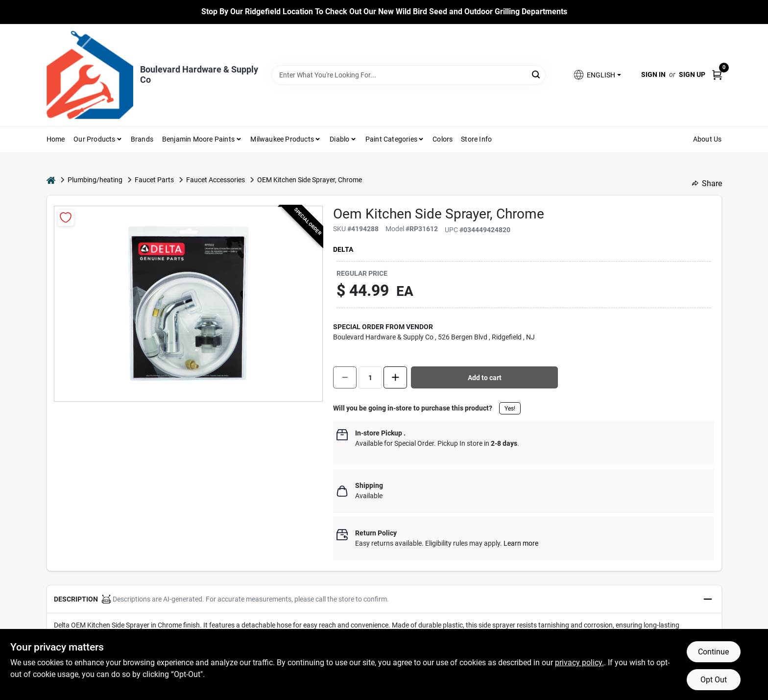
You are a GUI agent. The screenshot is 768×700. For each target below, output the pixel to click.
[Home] (51, 180)
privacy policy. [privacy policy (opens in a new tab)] (579, 663)
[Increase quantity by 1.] (395, 377)
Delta (343, 249)
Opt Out (714, 680)
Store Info (476, 139)
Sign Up (692, 74)
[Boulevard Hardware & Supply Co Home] (90, 75)
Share (707, 183)
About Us (708, 139)
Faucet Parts (154, 180)
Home (56, 139)
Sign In (653, 74)
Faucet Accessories (216, 180)
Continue (713, 652)
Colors (443, 139)
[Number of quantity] (370, 377)
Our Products (94, 139)
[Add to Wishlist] (66, 218)
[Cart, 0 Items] (717, 75)
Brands (142, 139)
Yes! (510, 409)
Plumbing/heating (95, 180)
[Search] (537, 74)
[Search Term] (408, 75)
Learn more (521, 543)
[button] (597, 75)
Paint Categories (391, 139)
